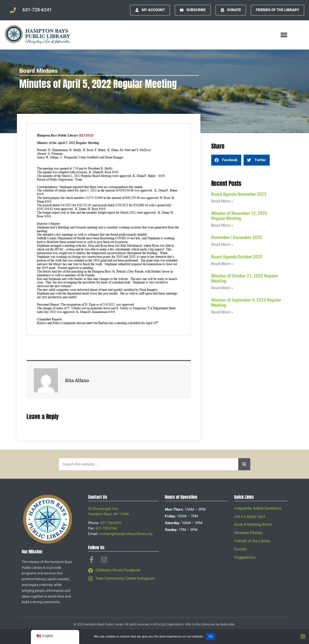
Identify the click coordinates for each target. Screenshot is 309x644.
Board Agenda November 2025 (239, 194)
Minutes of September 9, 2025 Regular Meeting (246, 303)
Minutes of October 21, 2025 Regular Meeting (245, 278)
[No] (303, 637)
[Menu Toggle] (284, 35)
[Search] (244, 464)
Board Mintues (39, 71)
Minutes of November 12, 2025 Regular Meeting (239, 216)
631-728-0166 (106, 528)
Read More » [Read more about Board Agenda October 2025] (222, 264)
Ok (211, 636)
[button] (226, 160)
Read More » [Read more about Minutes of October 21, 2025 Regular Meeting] (222, 288)
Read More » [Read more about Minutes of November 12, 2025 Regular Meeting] (222, 225)
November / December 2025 (237, 237)
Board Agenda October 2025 (237, 257)
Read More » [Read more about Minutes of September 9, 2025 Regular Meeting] (222, 312)
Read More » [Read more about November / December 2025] (222, 244)
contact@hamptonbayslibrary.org (126, 534)
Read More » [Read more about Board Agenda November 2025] (222, 201)
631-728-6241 (111, 523)
